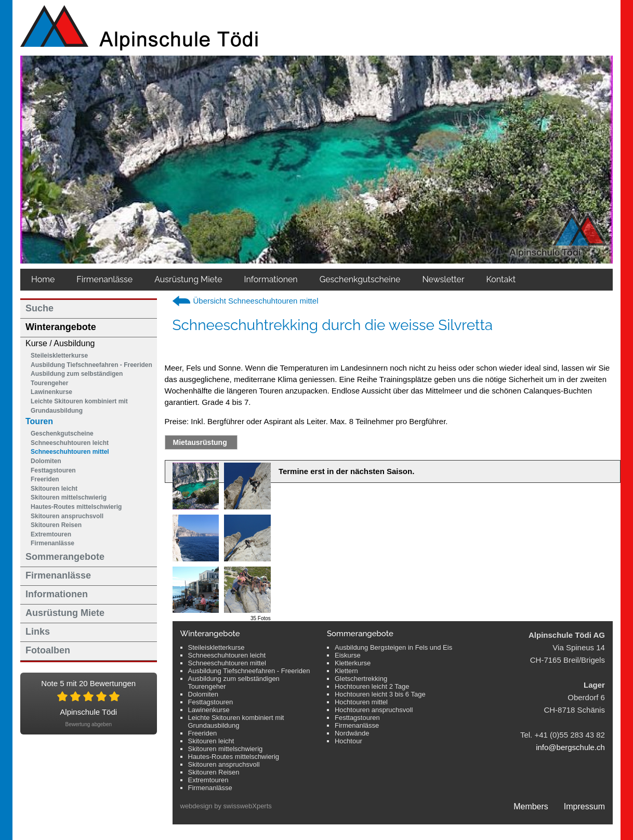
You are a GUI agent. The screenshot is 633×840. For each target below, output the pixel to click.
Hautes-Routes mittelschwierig (76, 507)
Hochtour (348, 741)
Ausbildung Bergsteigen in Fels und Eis (393, 647)
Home (43, 279)
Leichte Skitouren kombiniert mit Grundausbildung (79, 406)
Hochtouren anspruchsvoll (374, 710)
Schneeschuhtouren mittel (70, 452)
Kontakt (501, 279)
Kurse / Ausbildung (60, 343)
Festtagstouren (53, 470)
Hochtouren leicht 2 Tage (372, 686)
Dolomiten (46, 461)
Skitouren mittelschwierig (69, 497)
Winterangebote (61, 327)
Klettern (346, 671)
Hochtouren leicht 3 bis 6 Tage (380, 694)
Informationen (271, 279)
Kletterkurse (353, 663)
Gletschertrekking (361, 679)
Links (38, 632)
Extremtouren (51, 534)
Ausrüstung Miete (188, 279)
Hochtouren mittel (361, 702)
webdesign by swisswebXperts (226, 806)
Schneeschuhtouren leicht (70, 443)
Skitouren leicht (54, 489)
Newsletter (443, 279)
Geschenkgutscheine (62, 434)
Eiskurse (348, 655)
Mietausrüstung (200, 442)
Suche (39, 308)
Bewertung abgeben (88, 724)
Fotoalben (48, 650)
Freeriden (45, 479)
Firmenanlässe (104, 279)
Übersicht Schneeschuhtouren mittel (256, 301)
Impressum (584, 806)
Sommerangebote (65, 557)
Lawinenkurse (51, 392)
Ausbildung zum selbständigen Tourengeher (77, 378)
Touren (39, 421)
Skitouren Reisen (56, 525)
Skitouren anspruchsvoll (67, 516)
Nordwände (352, 733)
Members (531, 806)
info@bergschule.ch (570, 747)
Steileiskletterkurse (59, 356)
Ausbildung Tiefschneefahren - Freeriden (91, 365)
